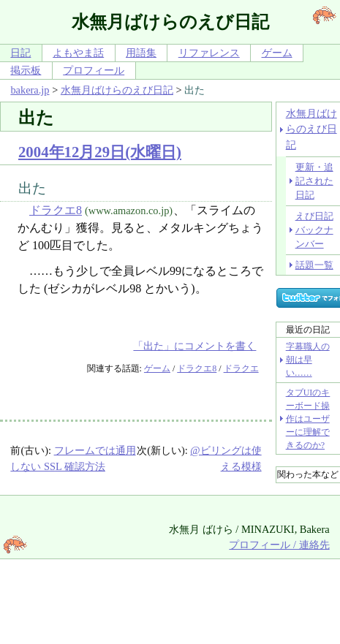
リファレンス (209, 53)
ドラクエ (241, 368)
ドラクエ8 (56, 210)
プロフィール (94, 70)
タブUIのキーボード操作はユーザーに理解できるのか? (308, 419)
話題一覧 (314, 265)
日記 (20, 53)
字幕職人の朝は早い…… (308, 360)
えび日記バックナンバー (314, 230)
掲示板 (26, 70)
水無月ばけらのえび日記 (117, 90)
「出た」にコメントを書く (194, 346)
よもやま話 (78, 53)
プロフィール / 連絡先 (279, 545)
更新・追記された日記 (314, 181)
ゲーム (277, 53)
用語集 (141, 53)
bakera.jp (30, 90)
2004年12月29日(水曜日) (100, 152)
